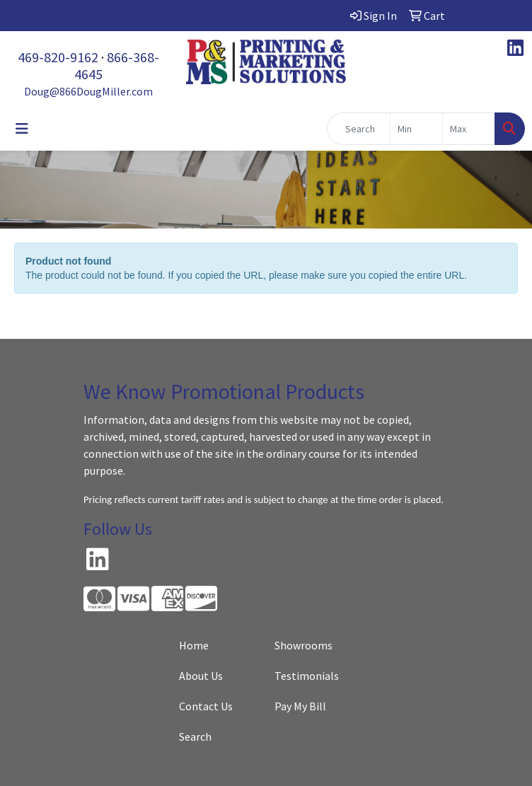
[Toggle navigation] (22, 129)
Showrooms (303, 645)
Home (194, 645)
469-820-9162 (58, 57)
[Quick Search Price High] (469, 129)
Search (195, 736)
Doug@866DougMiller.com (88, 91)
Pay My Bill (300, 706)
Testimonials (307, 676)
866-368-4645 (117, 65)
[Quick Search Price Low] (416, 129)
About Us (201, 676)
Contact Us (206, 706)
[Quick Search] (359, 129)
